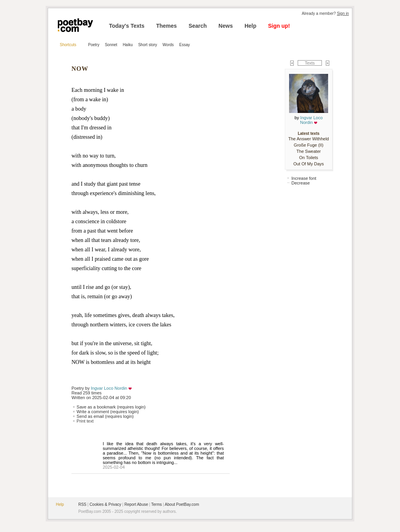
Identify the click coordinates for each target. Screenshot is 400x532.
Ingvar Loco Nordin (109, 388)
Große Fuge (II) (309, 145)
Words (168, 45)
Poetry (94, 45)
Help (250, 26)
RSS (82, 504)
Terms (156, 504)
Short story (148, 45)
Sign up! (279, 26)
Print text (85, 421)
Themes (167, 26)
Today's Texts (127, 26)
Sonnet (111, 45)
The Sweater (309, 151)
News (226, 26)
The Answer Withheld (309, 139)
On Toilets (309, 158)
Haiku (128, 45)
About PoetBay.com (182, 504)
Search (198, 26)
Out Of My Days (309, 164)
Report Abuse (136, 504)
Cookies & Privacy (105, 504)
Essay (185, 45)
